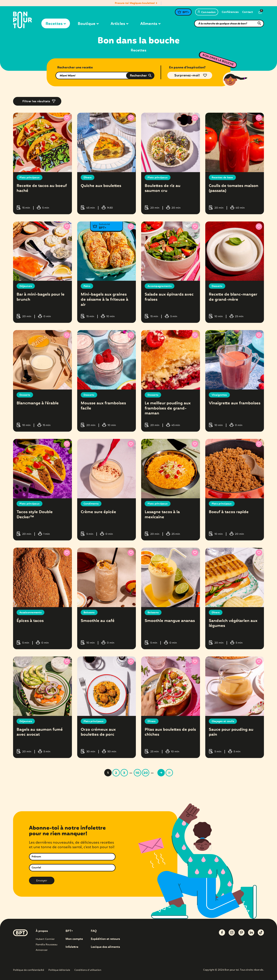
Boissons (89, 613)
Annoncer (42, 950)
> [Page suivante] (161, 773)
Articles (119, 24)
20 (146, 773)
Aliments (150, 24)
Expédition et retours (105, 939)
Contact (247, 12)
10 (137, 773)
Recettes (56, 24)
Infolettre (72, 947)
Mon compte (74, 939)
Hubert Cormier (45, 939)
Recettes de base (222, 178)
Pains (87, 286)
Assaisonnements (30, 613)
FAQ (94, 931)
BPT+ (186, 12)
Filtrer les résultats (36, 101)
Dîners (88, 178)
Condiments (91, 504)
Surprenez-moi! (187, 76)
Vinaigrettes (219, 395)
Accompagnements (160, 286)
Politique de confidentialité (29, 970)
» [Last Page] (169, 773)
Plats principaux (30, 178)
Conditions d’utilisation (88, 970)
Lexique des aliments (105, 947)
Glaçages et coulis (223, 721)
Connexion (207, 12)
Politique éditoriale (59, 970)
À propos (42, 931)
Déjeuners (26, 286)
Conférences (230, 12)
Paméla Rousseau (47, 945)
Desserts (217, 286)
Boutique (88, 24)
